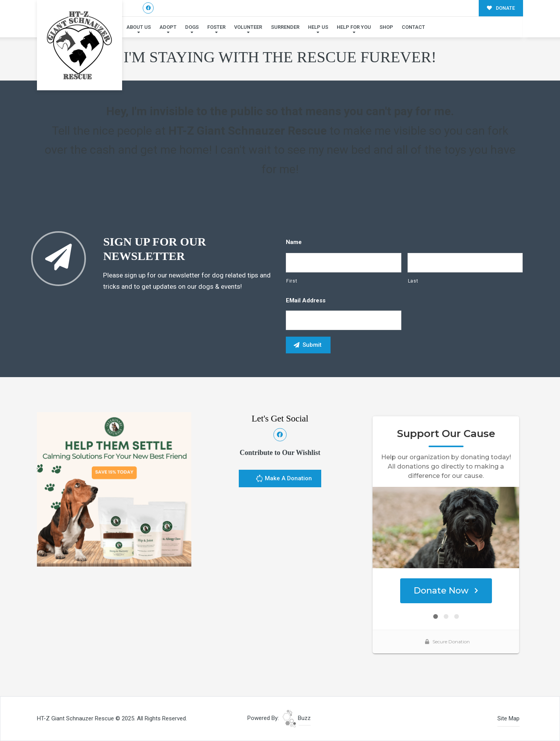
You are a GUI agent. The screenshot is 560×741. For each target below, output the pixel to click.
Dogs (192, 27)
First (292, 281)
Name (294, 242)
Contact (413, 27)
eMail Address (306, 300)
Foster (216, 27)
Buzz (297, 718)
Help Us (318, 27)
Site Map (508, 718)
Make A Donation (284, 479)
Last (413, 281)
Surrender (285, 27)
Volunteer (248, 27)
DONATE (501, 8)
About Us (139, 27)
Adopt (168, 27)
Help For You (354, 27)
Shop (386, 27)
